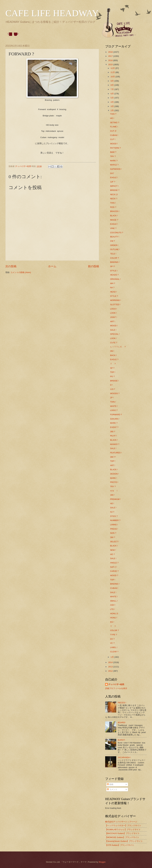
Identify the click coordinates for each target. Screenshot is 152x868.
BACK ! (113, 355)
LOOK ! (113, 313)
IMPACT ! (114, 186)
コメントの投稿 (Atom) (21, 272)
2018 (111, 52)
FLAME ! (114, 127)
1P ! (112, 398)
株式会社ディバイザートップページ (121, 822)
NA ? (112, 288)
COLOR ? (114, 258)
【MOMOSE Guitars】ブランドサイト (122, 837)
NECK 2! (114, 194)
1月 (112, 657)
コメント (112, 789)
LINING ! (114, 525)
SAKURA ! (115, 419)
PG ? (112, 376)
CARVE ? (114, 571)
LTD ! (112, 609)
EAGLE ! (114, 177)
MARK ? (114, 161)
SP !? (112, 266)
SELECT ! (114, 542)
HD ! (112, 503)
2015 (111, 65)
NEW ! (113, 550)
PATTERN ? (115, 148)
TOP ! (113, 372)
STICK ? (114, 516)
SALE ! (113, 330)
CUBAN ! (114, 135)
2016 (111, 60)
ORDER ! (114, 245)
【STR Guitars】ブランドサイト (120, 845)
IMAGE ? (114, 220)
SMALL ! (114, 601)
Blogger (102, 862)
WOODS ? (115, 393)
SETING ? (115, 123)
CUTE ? (114, 343)
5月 (112, 98)
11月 (113, 72)
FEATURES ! (116, 453)
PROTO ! (114, 482)
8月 (112, 85)
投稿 (110, 784)
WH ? (113, 283)
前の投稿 (94, 266)
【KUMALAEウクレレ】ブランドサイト (123, 830)
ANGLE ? (114, 563)
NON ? (113, 533)
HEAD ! (113, 292)
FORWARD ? (116, 415)
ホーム (52, 266)
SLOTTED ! (115, 305)
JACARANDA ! (124, 757)
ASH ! (113, 605)
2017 (111, 56)
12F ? (113, 182)
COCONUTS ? (117, 233)
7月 (112, 89)
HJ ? (112, 512)
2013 (111, 667)
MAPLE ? (114, 165)
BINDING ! (115, 262)
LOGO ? (114, 410)
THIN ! (113, 402)
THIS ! (113, 203)
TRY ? (113, 156)
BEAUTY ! (115, 237)
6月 (112, 94)
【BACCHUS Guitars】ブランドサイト (122, 833)
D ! (111, 385)
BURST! (121, 740)
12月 (113, 68)
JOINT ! (113, 317)
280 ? (113, 432)
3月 (112, 106)
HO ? (112, 554)
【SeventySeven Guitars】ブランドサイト (124, 841)
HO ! (112, 118)
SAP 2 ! (113, 567)
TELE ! (113, 254)
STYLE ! (114, 271)
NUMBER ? (115, 520)
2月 (112, 110)
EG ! (112, 622)
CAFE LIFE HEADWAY (52, 13)
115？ (113, 389)
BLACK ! (114, 216)
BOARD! (122, 723)
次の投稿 (11, 266)
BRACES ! (115, 211)
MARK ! (113, 478)
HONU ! (114, 618)
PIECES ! (122, 703)
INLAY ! (113, 436)
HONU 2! (114, 614)
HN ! (112, 351)
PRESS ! (114, 529)
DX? (112, 173)
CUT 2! (113, 131)
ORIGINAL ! (115, 279)
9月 (112, 81)
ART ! (113, 322)
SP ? (112, 368)
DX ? (112, 639)
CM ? (112, 241)
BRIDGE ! (114, 381)
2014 (111, 662)
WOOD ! (114, 144)
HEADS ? (114, 275)
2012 (111, 671)
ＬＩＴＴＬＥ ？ (118, 347)
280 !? (113, 457)
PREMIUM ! (115, 499)
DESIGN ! (114, 474)
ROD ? (113, 207)
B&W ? (113, 152)
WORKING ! (115, 300)
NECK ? (114, 199)
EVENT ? (114, 427)
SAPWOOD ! (116, 169)
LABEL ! (114, 647)
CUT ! (113, 139)
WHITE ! (114, 406)
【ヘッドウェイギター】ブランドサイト (123, 826)
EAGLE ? (114, 359)
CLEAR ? (114, 652)
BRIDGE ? (115, 190)
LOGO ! (113, 309)
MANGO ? (115, 444)
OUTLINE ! (115, 249)
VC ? (112, 643)
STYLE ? (114, 296)
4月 (112, 102)
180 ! (112, 495)
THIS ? (113, 114)
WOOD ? (114, 575)
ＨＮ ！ (114, 491)
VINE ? (113, 228)
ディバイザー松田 (116, 684)
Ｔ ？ (113, 364)
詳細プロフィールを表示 (116, 688)
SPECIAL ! (115, 334)
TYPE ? (113, 635)
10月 (113, 77)
